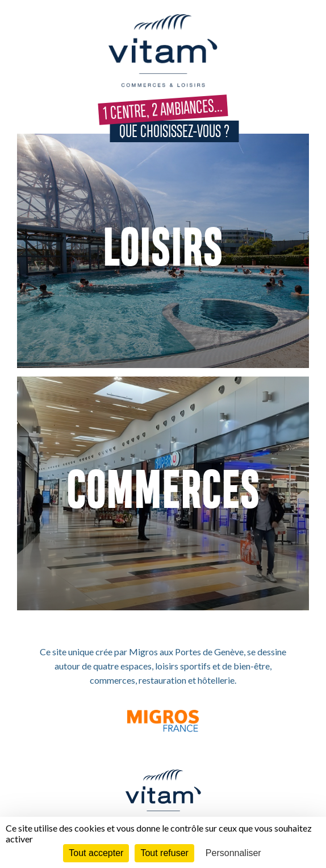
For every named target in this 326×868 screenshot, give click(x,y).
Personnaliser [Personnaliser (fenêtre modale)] (233, 853)
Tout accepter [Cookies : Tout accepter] (96, 853)
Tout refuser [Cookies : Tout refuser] (164, 853)
